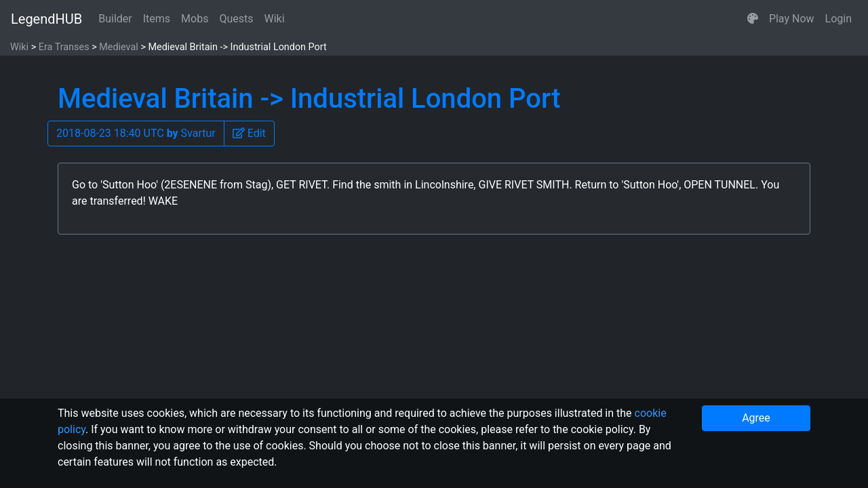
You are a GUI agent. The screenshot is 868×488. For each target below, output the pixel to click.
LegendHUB (46, 19)
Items (157, 19)
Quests (236, 19)
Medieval (119, 47)
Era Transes (64, 47)
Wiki (275, 19)
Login (839, 19)
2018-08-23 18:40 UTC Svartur (136, 133)
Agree (756, 418)
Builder (115, 19)
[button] (753, 19)
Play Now (792, 19)
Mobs (195, 19)
